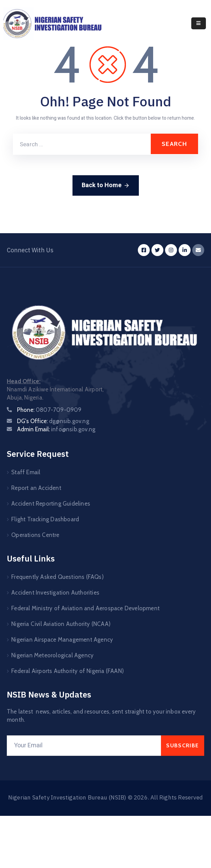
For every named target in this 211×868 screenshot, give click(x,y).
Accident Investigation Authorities (55, 593)
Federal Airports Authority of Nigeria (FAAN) (68, 671)
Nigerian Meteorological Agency (52, 655)
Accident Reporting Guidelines (51, 504)
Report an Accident (36, 488)
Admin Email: (56, 429)
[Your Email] (84, 746)
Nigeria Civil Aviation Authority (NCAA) (61, 624)
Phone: (49, 410)
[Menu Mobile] (199, 23)
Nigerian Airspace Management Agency (62, 640)
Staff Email (26, 472)
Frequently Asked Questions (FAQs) (58, 577)
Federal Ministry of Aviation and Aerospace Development (85, 608)
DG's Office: (53, 421)
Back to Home (106, 185)
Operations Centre (35, 535)
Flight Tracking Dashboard (45, 519)
